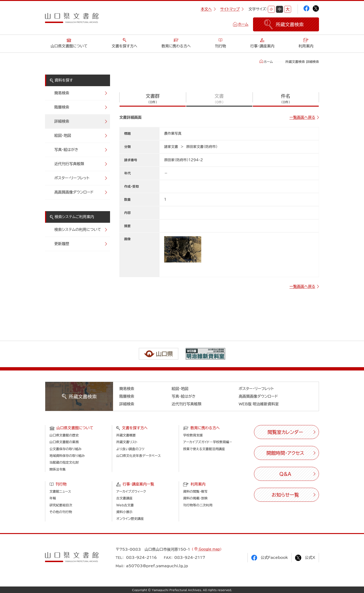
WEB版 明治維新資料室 (259, 404)
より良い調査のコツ (130, 449)
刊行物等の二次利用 (198, 505)
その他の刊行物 (61, 512)
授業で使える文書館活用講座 (204, 449)
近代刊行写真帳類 (69, 164)
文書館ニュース (60, 491)
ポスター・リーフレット (72, 178)
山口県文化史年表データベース (139, 456)
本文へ (208, 9)
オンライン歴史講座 (130, 519)
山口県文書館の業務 (64, 442)
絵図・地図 (63, 135)
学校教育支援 (193, 435)
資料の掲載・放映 (195, 498)
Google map (209, 549)
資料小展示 (124, 512)
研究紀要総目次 (61, 505)
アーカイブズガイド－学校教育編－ (208, 442)
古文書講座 (124, 498)
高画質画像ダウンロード (74, 192)
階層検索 (62, 107)
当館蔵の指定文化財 (64, 462)
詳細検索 (62, 121)
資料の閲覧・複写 (195, 491)
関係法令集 (58, 469)
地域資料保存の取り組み (67, 456)
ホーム (243, 24)
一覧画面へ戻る (302, 117)
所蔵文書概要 (126, 435)
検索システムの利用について (78, 229)
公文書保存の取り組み (65, 449)
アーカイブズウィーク (131, 491)
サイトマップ (232, 9)
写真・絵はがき (66, 150)
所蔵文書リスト (127, 442)
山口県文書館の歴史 (64, 435)
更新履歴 (62, 244)
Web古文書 (125, 505)
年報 (53, 498)
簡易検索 (62, 93)
